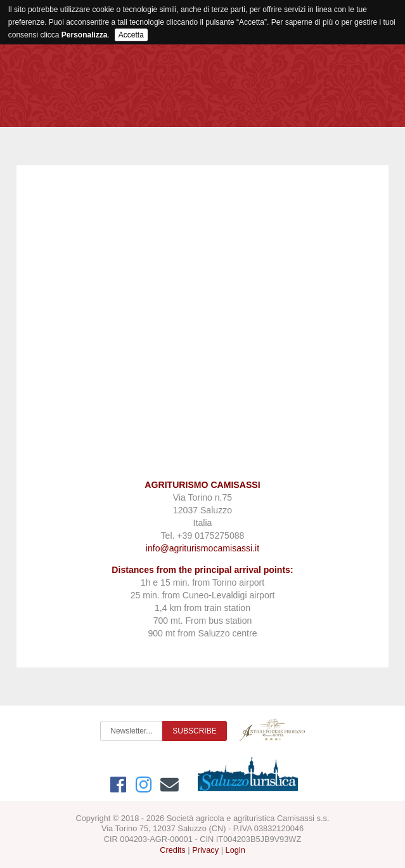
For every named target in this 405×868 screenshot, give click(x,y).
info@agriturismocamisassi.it (202, 548)
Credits (173, 850)
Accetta (131, 35)
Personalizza (85, 35)
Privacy (205, 850)
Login (235, 850)
